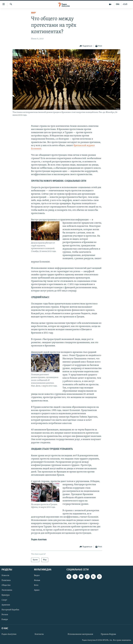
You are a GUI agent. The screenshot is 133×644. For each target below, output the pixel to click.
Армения (6, 605)
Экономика (7, 590)
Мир (33, 13)
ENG (118, 4)
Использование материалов (80, 634)
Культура (6, 595)
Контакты (39, 634)
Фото (36, 585)
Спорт (4, 600)
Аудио (37, 590)
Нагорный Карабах (10, 610)
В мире (5, 620)
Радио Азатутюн (9, 634)
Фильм (37, 580)
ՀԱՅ (125, 4)
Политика (6, 580)
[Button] (86, 46)
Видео (37, 576)
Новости (5, 576)
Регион (5, 615)
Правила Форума (108, 634)
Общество (6, 585)
